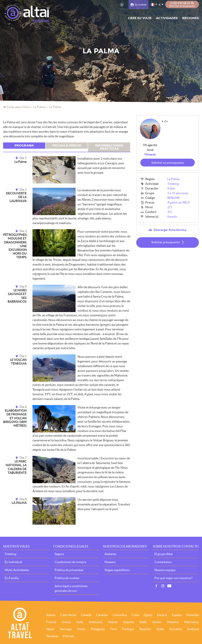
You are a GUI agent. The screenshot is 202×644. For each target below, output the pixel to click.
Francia (51, 622)
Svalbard (193, 629)
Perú (113, 629)
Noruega (66, 629)
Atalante (110, 554)
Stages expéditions (117, 570)
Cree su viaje (140, 18)
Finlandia (193, 615)
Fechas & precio (67, 145)
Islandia (129, 622)
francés (153, 5)
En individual (13, 562)
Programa (24, 145)
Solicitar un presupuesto (168, 163)
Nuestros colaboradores (125, 546)
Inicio (26, 107)
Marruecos (192, 622)
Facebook (156, 586)
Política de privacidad (69, 570)
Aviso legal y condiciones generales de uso (71, 588)
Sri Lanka (176, 629)
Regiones (191, 18)
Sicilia (160, 629)
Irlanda (113, 622)
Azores (51, 615)
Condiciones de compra (70, 562)
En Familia (12, 578)
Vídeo (169, 586)
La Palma (39, 107)
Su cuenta (141, 4)
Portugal (128, 629)
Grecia (66, 622)
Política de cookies (67, 578)
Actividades (167, 18)
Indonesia (96, 622)
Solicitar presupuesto (166, 242)
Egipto (148, 615)
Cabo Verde (68, 615)
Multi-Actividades (17, 570)
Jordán (157, 622)
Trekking (173, 184)
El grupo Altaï (164, 554)
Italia (143, 622)
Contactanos (163, 562)
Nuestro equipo (165, 570)
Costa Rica (120, 615)
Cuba (135, 615)
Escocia (162, 615)
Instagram (163, 586)
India (80, 622)
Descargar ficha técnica (170, 230)
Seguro (59, 554)
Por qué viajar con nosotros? (173, 578)
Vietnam (68, 636)
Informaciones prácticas (109, 147)
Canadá (86, 615)
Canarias (102, 615)
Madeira (173, 622)
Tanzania (52, 636)
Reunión (145, 629)
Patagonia (98, 629)
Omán (81, 629)
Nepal (50, 629)
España (177, 615)
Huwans (110, 562)
